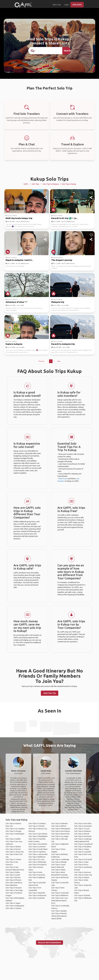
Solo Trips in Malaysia (51, 184)
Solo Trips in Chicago (13, 831)
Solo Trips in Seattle (13, 839)
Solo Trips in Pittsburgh (37, 862)
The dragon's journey (62, 260)
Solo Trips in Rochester (83, 836)
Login (66, 5)
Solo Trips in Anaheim (37, 898)
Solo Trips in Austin (13, 875)
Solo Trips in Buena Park (60, 834)
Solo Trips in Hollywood (37, 895)
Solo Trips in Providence (38, 865)
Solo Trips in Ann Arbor (83, 823)
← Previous (41, 361)
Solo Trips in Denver (13, 849)
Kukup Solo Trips (49, 179)
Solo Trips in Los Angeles (15, 829)
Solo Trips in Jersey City (15, 852)
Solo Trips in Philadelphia (38, 836)
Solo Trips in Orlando (36, 826)
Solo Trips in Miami (58, 870)
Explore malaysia (14, 344)
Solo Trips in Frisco (81, 865)
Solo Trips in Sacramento (38, 844)
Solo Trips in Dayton (82, 877)
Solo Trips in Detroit (82, 834)
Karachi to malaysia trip (63, 344)
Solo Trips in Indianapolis (15, 906)
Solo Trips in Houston (14, 888)
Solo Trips (35, 184)
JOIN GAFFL (77, 5)
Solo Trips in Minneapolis (61, 829)
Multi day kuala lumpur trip (19, 218)
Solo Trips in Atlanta (13, 847)
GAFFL (26, 184)
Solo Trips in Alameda (59, 823)
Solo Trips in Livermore (37, 847)
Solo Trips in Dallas (13, 872)
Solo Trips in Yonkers (14, 908)
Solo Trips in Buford (59, 826)
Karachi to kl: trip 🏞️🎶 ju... (64, 218)
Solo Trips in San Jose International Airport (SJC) (60, 901)
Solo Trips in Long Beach (84, 844)
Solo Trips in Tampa (13, 903)
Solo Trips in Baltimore (37, 857)
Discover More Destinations (49, 943)
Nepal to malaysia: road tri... (19, 260)
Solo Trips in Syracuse (83, 872)
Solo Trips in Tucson (82, 829)
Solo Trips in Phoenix (13, 880)
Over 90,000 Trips (59, 56)
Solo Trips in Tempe (82, 849)
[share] (46, 198)
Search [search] (67, 51)
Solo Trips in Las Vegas (60, 836)
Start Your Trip (50, 693)
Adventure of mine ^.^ (17, 302)
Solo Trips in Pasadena (83, 847)
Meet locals (63, 479)
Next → (60, 361)
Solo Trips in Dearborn (83, 831)
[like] (46, 193)
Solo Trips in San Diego (14, 890)
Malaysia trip (58, 302)
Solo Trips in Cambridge (60, 859)
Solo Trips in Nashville (37, 893)
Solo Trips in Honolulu (37, 875)
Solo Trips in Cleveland (83, 826)
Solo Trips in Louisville (83, 852)
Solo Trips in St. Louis (37, 859)
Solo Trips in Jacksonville (38, 854)
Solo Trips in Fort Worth (83, 859)
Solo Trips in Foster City (83, 875)
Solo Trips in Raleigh (59, 862)
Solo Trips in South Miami (38, 849)
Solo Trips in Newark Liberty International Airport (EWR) (59, 916)
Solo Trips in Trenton (13, 859)
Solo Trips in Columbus (37, 823)
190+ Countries (43, 56)
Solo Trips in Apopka (59, 911)
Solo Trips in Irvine (35, 872)
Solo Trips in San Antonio (38, 834)
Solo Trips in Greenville (60, 893)
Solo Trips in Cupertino (37, 852)
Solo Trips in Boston (13, 877)
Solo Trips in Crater (81, 862)
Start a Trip (57, 5)
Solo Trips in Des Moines (61, 831)
